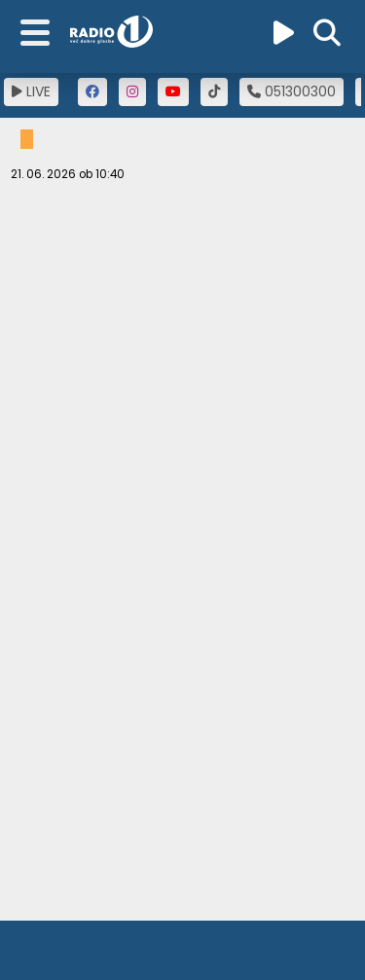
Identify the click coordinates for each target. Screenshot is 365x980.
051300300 (292, 91)
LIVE (31, 91)
